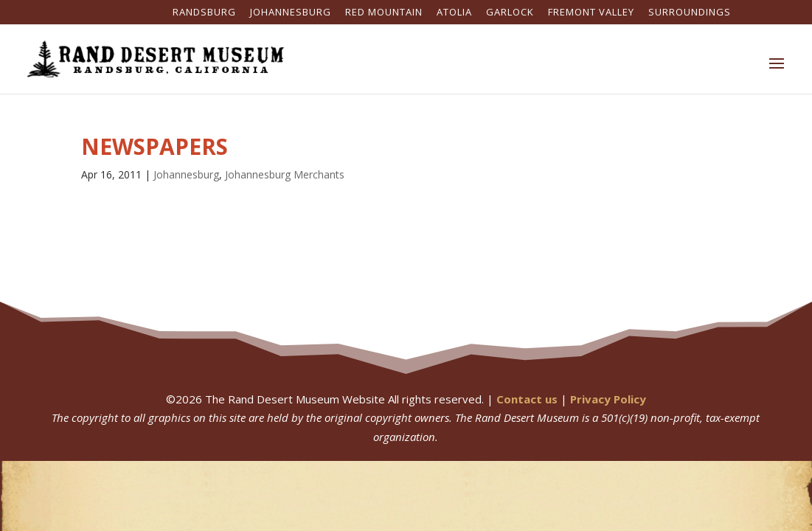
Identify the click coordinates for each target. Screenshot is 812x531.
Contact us (527, 399)
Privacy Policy (608, 399)
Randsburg (204, 13)
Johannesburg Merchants (285, 174)
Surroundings (690, 13)
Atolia (454, 13)
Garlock (510, 13)
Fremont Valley (591, 13)
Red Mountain (384, 13)
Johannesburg (291, 13)
